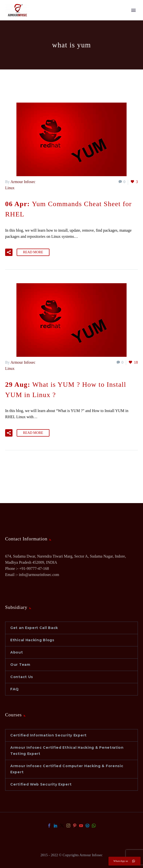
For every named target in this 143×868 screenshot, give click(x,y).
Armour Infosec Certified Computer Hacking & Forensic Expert (67, 769)
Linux (10, 188)
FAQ (15, 689)
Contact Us (22, 677)
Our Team (20, 665)
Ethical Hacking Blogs (32, 640)
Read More (33, 252)
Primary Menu (133, 10)
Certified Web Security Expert (41, 784)
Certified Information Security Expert (48, 735)
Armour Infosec (23, 182)
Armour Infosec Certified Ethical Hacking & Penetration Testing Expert (67, 751)
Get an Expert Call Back (34, 628)
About (17, 652)
